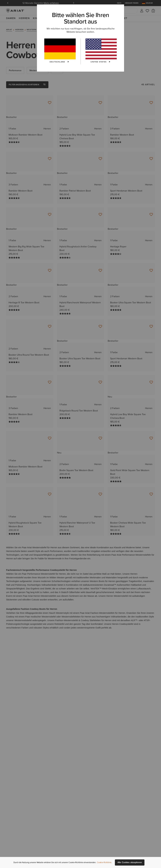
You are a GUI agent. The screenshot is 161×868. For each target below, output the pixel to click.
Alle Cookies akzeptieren (130, 862)
